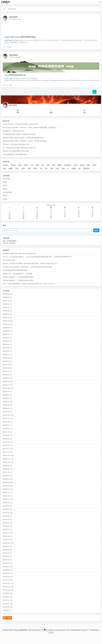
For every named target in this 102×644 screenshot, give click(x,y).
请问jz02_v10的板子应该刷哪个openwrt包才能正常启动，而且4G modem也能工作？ (30, 264)
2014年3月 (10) (8, 573)
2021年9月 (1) (7, 425)
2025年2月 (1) (7, 314)
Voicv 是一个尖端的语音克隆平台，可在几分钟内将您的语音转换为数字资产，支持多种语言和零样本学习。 (38, 257)
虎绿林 (5, 182)
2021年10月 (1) (8, 422)
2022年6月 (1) (7, 395)
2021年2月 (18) (8, 449)
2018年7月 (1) (7, 553)
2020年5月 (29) (8, 479)
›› (99, 92)
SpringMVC (68, 165)
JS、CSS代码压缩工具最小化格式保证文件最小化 (19, 148)
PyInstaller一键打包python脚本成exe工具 (16, 144)
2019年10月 (51, 205)
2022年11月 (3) (8, 385)
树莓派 (11, 168)
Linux (17, 168)
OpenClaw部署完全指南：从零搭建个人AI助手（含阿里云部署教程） (25, 141)
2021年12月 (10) (8, 415)
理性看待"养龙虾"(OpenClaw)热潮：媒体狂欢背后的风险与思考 (23, 138)
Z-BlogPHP (84, 630)
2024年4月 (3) (7, 345)
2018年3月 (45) (8, 567)
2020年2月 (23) (8, 489)
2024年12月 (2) (8, 321)
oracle (94, 165)
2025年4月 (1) (7, 308)
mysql (76, 165)
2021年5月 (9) (7, 439)
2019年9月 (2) (7, 506)
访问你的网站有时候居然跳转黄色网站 (15, 270)
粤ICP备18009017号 (36, 630)
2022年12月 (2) (8, 382)
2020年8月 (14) (8, 469)
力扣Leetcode (7, 192)
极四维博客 (14, 17)
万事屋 (5, 199)
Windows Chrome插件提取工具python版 (16, 151)
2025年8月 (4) (7, 298)
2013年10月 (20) (8, 590)
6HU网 (5, 196)
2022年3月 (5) (7, 405)
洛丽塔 (5, 189)
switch (23, 168)
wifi (41, 168)
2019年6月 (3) (7, 516)
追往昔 (5, 186)
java (43, 165)
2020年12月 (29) (8, 456)
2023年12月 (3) (8, 358)
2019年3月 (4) (7, 526)
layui (5, 168)
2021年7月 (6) (7, 432)
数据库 (60, 165)
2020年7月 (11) (8, 472)
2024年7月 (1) (7, 335)
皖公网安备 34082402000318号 (57, 630)
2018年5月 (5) (7, 560)
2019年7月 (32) (8, 513)
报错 (88, 165)
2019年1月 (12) (8, 533)
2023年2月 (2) (7, 378)
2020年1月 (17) (8, 493)
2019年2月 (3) (7, 530)
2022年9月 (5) (7, 392)
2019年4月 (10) (8, 523)
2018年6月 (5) (7, 557)
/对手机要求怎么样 (9, 260)
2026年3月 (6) (7, 294)
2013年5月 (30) (8, 607)
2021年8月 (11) (8, 429)
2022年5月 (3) (7, 398)
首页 (4, 9)
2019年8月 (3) (7, 509)
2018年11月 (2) (8, 540)
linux (46, 168)
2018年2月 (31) (8, 570)
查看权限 (12, 243)
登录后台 (6, 243)
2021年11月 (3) (8, 419)
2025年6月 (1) (7, 304)
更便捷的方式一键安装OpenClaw (13, 131)
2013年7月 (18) (8, 600)
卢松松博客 (6, 179)
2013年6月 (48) (8, 604)
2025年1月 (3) (7, 318)
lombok (82, 165)
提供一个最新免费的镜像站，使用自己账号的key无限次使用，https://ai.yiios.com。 (30, 284)
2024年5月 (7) (7, 341)
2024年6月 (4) (7, 338)
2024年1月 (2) (7, 355)
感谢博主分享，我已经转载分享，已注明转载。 (18, 274)
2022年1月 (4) (7, 412)
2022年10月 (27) (8, 388)
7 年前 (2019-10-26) (15, 19)
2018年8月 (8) (7, 550)
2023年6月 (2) (7, 368)
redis (57, 168)
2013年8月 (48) (8, 597)
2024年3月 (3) (7, 348)
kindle (26, 165)
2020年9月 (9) (7, 466)
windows (6, 165)
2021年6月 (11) (8, 435)
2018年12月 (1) (8, 536)
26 (79, 216)
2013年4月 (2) (7, 610)
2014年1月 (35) (8, 580)
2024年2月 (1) (7, 351)
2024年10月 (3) (8, 324)
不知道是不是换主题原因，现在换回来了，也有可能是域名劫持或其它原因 (27, 267)
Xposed (13, 165)
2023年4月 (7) (7, 372)
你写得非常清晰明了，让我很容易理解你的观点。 (19, 277)
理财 (53, 165)
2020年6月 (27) (8, 476)
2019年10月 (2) (8, 503)
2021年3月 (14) (8, 446)
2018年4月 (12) (8, 563)
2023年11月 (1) (8, 361)
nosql (63, 168)
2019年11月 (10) (8, 499)
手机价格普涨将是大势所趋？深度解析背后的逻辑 (19, 134)
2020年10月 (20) (8, 462)
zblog (20, 165)
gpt (80, 168)
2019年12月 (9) (8, 496)
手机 (48, 165)
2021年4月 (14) (8, 442)
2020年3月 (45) (8, 486)
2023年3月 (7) (7, 375)
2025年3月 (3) (7, 311)
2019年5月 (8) (7, 520)
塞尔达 (35, 168)
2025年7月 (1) (7, 301)
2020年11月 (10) (8, 459)
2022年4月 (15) (8, 402)
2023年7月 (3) (7, 365)
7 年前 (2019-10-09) (15, 57)
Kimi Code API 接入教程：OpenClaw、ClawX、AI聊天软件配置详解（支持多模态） (30, 128)
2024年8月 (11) (8, 331)
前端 (37, 165)
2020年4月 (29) (8, 483)
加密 (52, 168)
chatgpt (74, 168)
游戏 (29, 168)
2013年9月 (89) (8, 594)
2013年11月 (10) (8, 587)
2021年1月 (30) (8, 452)
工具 (32, 165)
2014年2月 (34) (8, 577)
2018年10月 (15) (8, 543)
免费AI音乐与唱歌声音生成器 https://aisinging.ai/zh (19, 254)
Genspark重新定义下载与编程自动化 (15, 155)
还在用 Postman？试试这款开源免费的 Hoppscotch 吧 (20, 124)
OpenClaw (86, 168)
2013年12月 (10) (8, 584)
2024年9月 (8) (7, 328)
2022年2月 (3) (7, 409)
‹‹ (90, 92)
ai (68, 168)
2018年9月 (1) (7, 547)
